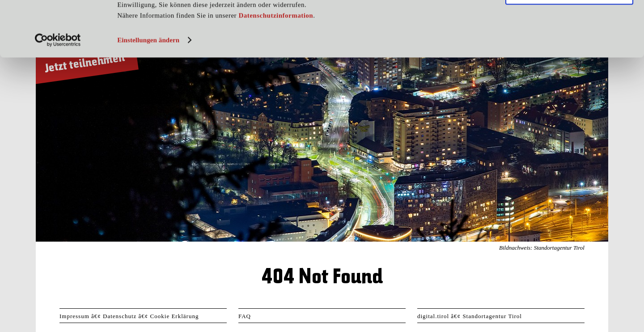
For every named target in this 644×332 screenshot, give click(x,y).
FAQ (245, 316)
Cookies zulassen (569, 22)
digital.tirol (433, 316)
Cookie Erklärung (175, 316)
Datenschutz (120, 316)
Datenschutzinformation (276, 71)
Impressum (74, 316)
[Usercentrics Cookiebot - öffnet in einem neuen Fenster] (58, 95)
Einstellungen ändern (148, 95)
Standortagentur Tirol (492, 316)
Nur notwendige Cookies (569, 48)
